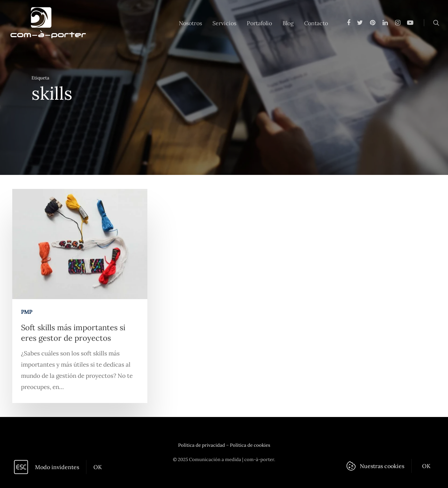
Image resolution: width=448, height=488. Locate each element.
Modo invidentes (57, 467)
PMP (27, 314)
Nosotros (190, 23)
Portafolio (259, 23)
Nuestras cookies (382, 466)
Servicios (224, 23)
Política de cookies (250, 445)
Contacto (316, 23)
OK (98, 467)
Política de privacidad (202, 445)
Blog (288, 23)
